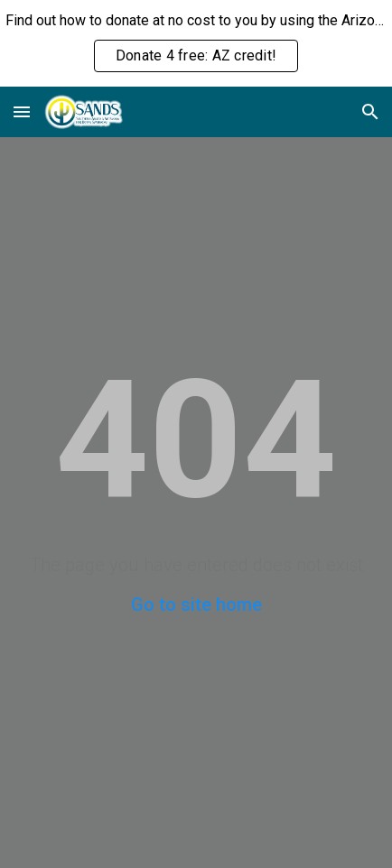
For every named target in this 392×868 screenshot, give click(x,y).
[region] (196, 43)
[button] (22, 111)
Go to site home (196, 605)
